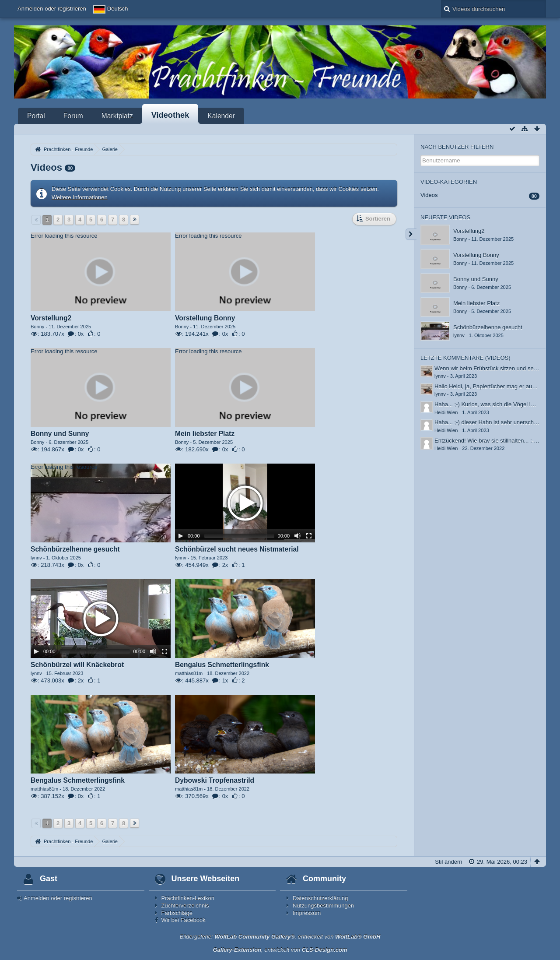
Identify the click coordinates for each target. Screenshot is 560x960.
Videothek (170, 115)
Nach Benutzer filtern (457, 147)
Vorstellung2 (469, 231)
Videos (429, 195)
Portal (36, 116)
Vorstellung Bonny (476, 255)
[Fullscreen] (309, 536)
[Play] (181, 536)
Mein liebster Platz (476, 303)
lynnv (459, 335)
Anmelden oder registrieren (52, 9)
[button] (245, 503)
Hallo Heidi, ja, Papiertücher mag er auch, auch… (497, 386)
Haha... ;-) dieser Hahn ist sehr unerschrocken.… (496, 422)
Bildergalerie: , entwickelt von (280, 937)
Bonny (460, 239)
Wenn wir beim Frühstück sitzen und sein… (489, 368)
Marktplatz (117, 116)
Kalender (221, 116)
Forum (73, 116)
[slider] (239, 536)
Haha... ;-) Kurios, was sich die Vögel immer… (493, 404)
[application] (101, 272)
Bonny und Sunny (476, 279)
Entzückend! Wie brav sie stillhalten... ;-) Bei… (493, 441)
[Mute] (297, 536)
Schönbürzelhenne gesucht (488, 327)
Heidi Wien (446, 412)
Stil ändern (448, 862)
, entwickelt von (280, 950)
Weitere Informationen (80, 197)
